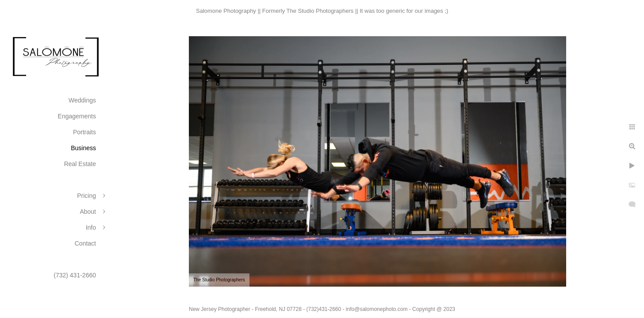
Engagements (77, 116)
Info (91, 227)
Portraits (84, 132)
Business (83, 148)
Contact (85, 243)
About (88, 212)
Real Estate (80, 164)
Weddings (82, 100)
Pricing (86, 196)
